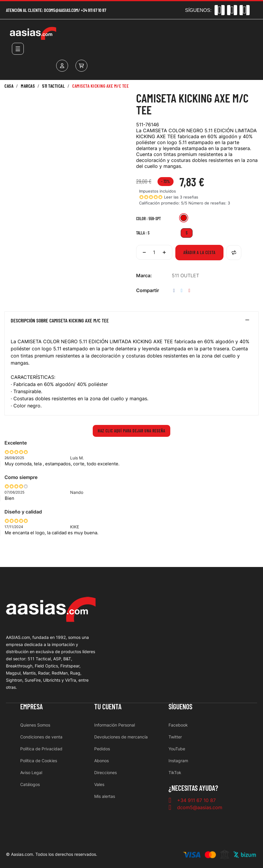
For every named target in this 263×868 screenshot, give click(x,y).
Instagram (178, 761)
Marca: (144, 275)
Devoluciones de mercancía (121, 737)
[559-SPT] (184, 219)
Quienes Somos (35, 725)
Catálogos (30, 784)
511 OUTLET (185, 275)
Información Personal (115, 725)
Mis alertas (105, 796)
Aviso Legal (31, 772)
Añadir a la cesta (199, 252)
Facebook (178, 725)
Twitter (175, 737)
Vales (99, 784)
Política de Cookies (39, 761)
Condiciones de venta (41, 737)
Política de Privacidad (41, 749)
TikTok (175, 772)
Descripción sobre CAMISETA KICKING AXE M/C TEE (60, 321)
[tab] (131, 322)
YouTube (177, 749)
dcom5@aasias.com (61, 10)
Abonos (101, 761)
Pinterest (189, 290)
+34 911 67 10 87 (93, 10)
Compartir (174, 290)
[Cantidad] (154, 252)
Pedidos (102, 749)
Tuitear (182, 290)
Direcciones (105, 772)
